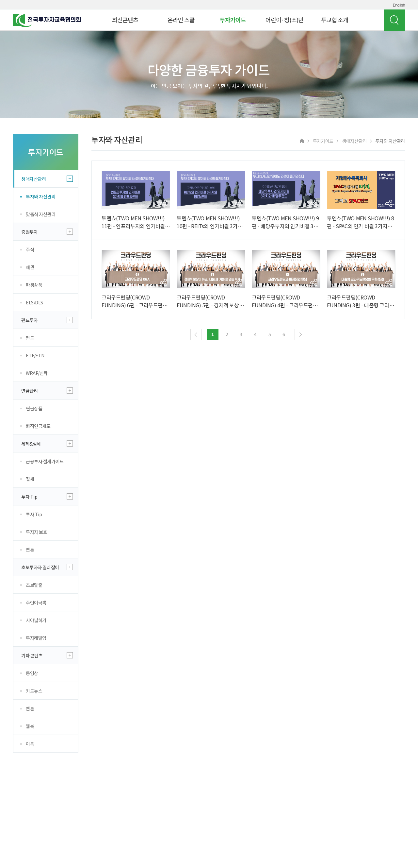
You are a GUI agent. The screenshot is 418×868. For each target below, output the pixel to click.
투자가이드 (233, 20)
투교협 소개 (335, 20)
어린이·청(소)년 (284, 20)
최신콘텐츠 (125, 20)
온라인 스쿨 (181, 20)
